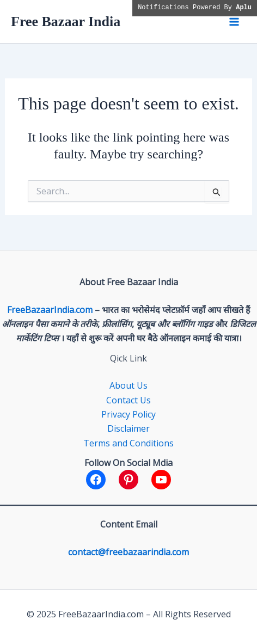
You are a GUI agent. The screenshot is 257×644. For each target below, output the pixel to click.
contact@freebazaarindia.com (128, 552)
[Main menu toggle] (234, 22)
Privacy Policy (128, 414)
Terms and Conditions (128, 443)
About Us (128, 385)
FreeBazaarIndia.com (50, 310)
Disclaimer (128, 428)
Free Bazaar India (66, 22)
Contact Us (128, 400)
